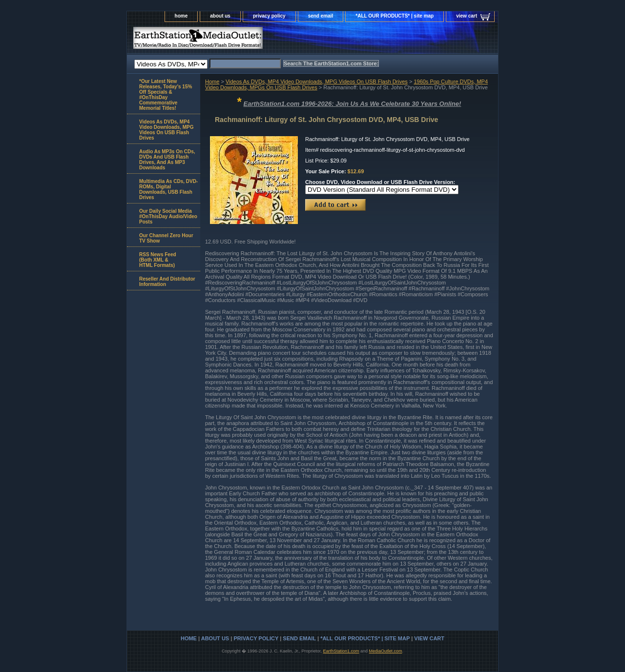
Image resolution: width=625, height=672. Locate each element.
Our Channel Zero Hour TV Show (166, 238)
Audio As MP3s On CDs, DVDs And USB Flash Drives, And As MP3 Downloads (167, 160)
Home (212, 81)
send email (321, 16)
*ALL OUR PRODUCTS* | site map (395, 16)
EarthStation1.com (341, 651)
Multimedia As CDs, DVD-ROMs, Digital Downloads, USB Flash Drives (168, 189)
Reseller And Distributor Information (167, 282)
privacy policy (269, 16)
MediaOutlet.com (386, 651)
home (181, 16)
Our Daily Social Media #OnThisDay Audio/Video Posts (168, 216)
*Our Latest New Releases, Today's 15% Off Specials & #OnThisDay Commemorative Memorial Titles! (166, 95)
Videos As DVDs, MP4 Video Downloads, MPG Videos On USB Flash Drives (317, 81)
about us (220, 16)
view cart (467, 16)
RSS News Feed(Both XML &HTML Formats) (158, 260)
